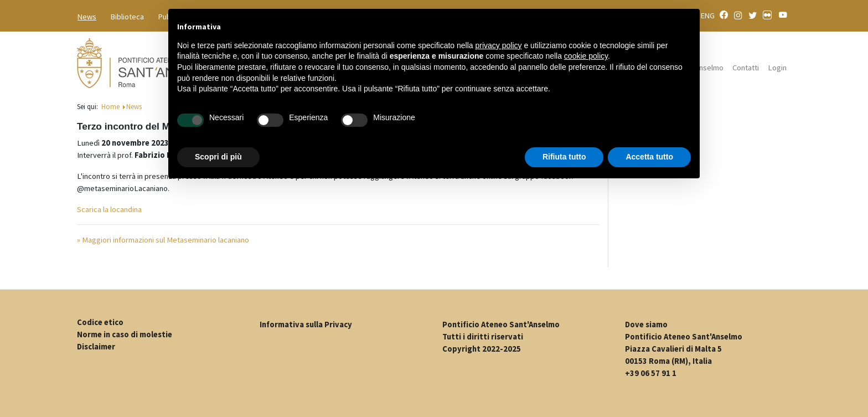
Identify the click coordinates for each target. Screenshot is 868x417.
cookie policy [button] (586, 56)
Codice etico (100, 322)
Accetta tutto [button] (649, 157)
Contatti (746, 68)
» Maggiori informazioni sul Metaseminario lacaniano (163, 240)
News (87, 17)
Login (777, 68)
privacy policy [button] (499, 45)
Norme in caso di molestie (125, 334)
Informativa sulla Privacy (306, 325)
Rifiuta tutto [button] (564, 157)
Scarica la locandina (109, 209)
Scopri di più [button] (218, 157)
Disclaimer (96, 347)
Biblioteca (127, 17)
